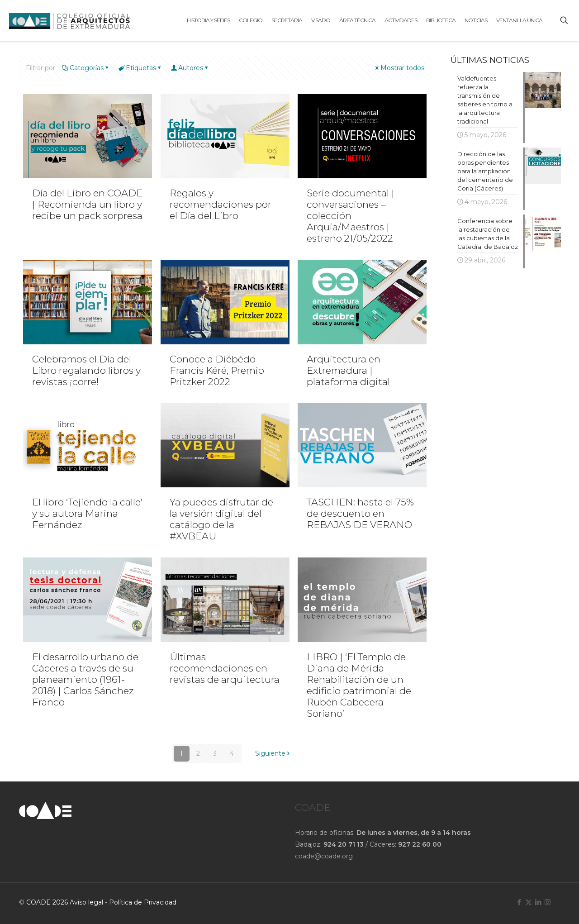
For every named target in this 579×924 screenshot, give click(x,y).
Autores (190, 68)
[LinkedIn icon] (538, 902)
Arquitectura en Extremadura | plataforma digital (348, 370)
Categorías (86, 68)
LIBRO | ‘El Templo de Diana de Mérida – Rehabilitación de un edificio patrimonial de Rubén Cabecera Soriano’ (359, 685)
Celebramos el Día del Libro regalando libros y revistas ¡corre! (86, 370)
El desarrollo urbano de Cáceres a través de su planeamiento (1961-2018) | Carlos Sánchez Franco (85, 679)
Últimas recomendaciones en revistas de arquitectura (225, 668)
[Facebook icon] (519, 902)
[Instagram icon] (548, 902)
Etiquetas (140, 68)
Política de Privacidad (143, 902)
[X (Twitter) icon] (529, 902)
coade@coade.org (324, 856)
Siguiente (273, 753)
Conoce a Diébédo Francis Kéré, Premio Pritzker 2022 (217, 370)
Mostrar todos (399, 68)
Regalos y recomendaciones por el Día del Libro (221, 204)
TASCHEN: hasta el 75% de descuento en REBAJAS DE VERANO (360, 513)
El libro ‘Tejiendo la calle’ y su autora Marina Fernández (87, 513)
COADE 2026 (48, 902)
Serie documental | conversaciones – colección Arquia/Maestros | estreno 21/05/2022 (351, 216)
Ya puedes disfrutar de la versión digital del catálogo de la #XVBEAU (221, 519)
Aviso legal (86, 902)
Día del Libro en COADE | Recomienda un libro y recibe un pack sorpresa (87, 204)
